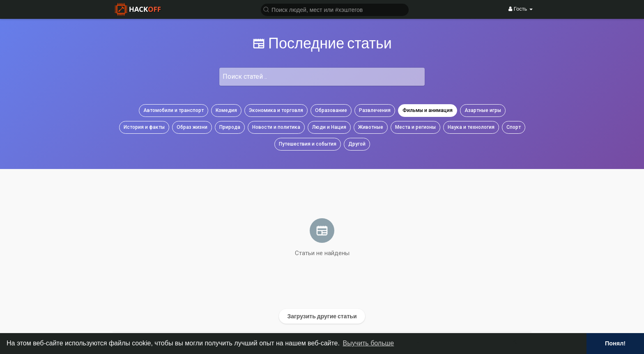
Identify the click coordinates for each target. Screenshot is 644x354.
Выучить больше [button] (369, 343)
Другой (357, 144)
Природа (230, 127)
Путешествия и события (308, 144)
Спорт (514, 127)
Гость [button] (521, 9)
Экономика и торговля (276, 110)
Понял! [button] (615, 343)
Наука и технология (471, 127)
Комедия (226, 110)
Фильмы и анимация (428, 110)
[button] (335, 9)
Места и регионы (415, 127)
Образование (331, 110)
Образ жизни (192, 127)
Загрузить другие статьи (322, 316)
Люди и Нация (329, 127)
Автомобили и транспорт (174, 110)
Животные (371, 127)
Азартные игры (483, 110)
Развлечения (375, 110)
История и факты (144, 127)
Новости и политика (276, 127)
